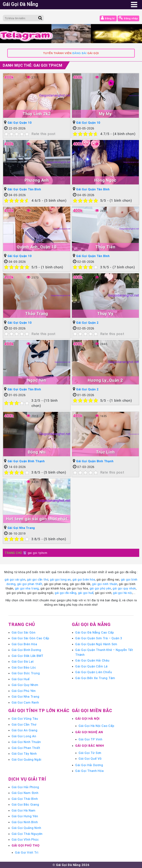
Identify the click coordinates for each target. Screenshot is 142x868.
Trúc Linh (105, 452)
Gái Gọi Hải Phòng (25, 787)
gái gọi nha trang (27, 588)
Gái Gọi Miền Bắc (92, 710)
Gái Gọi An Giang (25, 730)
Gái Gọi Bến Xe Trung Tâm (95, 678)
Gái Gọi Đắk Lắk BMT (28, 656)
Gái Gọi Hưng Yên (25, 816)
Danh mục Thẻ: (33, 65)
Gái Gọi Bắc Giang (25, 804)
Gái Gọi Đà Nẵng (91, 624)
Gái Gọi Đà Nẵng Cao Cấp (94, 632)
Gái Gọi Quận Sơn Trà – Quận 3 (99, 638)
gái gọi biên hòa (84, 579)
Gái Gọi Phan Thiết (26, 748)
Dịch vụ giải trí (27, 779)
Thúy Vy (105, 314)
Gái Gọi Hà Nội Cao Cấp (96, 726)
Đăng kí (108, 18)
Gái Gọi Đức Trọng (26, 673)
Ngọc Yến (37, 380)
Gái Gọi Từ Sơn (90, 753)
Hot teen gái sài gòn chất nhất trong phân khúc (37, 519)
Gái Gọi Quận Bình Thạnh (26, 461)
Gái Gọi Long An (24, 736)
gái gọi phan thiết (30, 584)
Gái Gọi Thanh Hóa (89, 771)
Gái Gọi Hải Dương (89, 765)
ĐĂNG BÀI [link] (80, 53)
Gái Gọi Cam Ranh (25, 702)
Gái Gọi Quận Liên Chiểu (94, 672)
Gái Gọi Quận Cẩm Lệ (91, 666)
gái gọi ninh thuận (105, 584)
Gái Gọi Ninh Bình (25, 822)
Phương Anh (37, 180)
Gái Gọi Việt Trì (27, 852)
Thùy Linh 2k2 (37, 114)
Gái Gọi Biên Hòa (24, 644)
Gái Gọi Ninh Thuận (26, 742)
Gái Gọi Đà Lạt (23, 662)
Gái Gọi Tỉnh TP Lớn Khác (39, 710)
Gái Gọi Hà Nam (24, 810)
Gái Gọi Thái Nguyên (27, 834)
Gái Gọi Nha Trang (21, 528)
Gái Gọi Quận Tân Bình (24, 189)
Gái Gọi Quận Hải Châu (92, 660)
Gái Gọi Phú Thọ (26, 845)
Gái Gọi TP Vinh (91, 739)
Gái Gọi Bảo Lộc (24, 667)
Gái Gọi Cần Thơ (24, 724)
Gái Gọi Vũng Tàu (25, 719)
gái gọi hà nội (122, 593)
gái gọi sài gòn (15, 579)
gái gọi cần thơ (38, 579)
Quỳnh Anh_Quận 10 (37, 247)
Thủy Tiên (105, 247)
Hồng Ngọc (105, 180)
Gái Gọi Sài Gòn (24, 632)
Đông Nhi (37, 452)
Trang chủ (22, 624)
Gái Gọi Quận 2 (87, 323)
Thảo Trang (37, 314)
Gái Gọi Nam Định (25, 793)
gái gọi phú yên (100, 588)
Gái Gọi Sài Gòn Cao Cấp (30, 638)
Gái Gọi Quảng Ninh (26, 828)
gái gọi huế (86, 593)
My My (105, 114)
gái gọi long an (60, 579)
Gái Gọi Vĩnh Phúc (25, 839)
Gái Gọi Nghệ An (89, 732)
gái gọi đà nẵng (66, 593)
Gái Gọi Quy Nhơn (25, 685)
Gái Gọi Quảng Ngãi (26, 759)
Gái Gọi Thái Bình (25, 799)
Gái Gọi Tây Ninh (24, 754)
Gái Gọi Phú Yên (24, 691)
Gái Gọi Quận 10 (20, 123)
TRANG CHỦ (13, 553)
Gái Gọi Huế (21, 679)
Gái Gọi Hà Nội (87, 719)
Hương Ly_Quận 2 (105, 380)
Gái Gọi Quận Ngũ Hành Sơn (96, 644)
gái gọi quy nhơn (124, 588)
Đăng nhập (128, 18)
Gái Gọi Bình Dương (26, 650)
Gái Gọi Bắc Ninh (90, 746)
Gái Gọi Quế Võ (90, 759)
